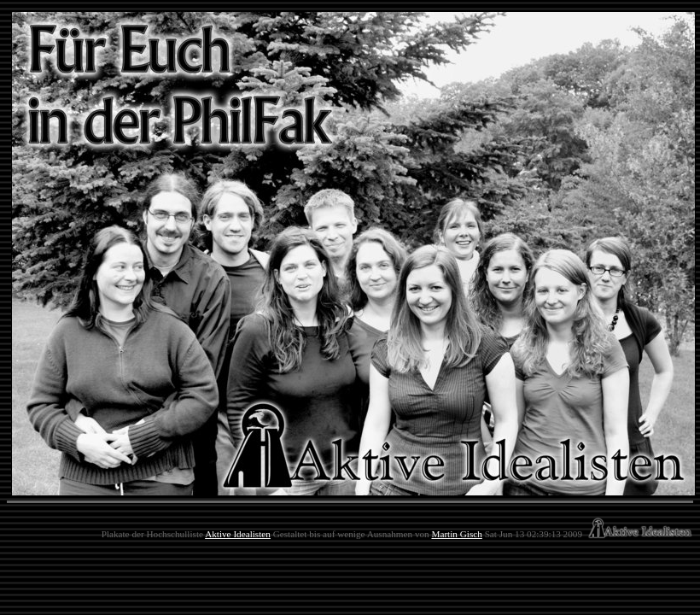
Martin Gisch (456, 534)
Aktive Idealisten (238, 534)
